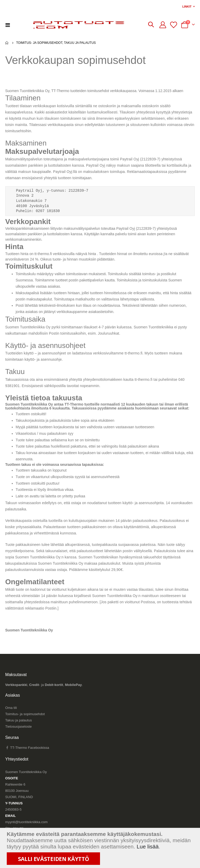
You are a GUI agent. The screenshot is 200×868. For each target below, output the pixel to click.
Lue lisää (148, 846)
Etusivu (7, 43)
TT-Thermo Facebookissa (27, 755)
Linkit (187, 7)
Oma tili (11, 715)
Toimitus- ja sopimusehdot (25, 721)
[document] (101, 848)
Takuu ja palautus (18, 727)
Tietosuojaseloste (18, 734)
